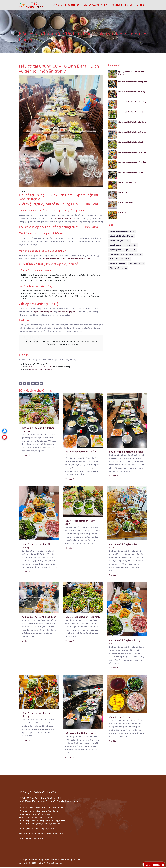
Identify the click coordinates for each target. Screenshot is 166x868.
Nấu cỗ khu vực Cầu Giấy (120, 241)
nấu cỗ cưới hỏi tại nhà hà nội (131, 172)
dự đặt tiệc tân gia (51, 259)
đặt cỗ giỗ (122, 192)
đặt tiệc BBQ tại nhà (67, 312)
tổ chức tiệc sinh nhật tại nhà (76, 259)
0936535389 (46, 367)
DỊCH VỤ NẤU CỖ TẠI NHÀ (96, 5)
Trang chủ (57, 5)
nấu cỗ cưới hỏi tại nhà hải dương (132, 102)
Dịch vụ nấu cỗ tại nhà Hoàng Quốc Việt (126, 254)
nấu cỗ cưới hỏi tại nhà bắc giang (132, 122)
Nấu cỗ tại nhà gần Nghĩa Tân (122, 236)
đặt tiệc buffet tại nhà (44, 312)
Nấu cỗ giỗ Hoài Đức (118, 263)
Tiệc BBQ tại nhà (137, 263)
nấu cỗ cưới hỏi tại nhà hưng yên (132, 152)
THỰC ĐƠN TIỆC (73, 5)
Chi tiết (26, 455)
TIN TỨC (129, 5)
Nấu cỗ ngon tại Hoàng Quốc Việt (123, 245)
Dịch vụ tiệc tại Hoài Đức (120, 259)
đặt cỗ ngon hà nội (126, 202)
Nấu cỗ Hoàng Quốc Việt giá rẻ (122, 232)
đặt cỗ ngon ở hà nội (127, 182)
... (46, 451)
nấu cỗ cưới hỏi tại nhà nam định (132, 112)
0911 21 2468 (34, 367)
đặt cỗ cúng (123, 213)
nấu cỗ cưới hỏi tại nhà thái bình (132, 132)
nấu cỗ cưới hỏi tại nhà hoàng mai (131, 83)
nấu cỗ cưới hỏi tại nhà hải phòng (132, 162)
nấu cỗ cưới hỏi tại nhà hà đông (132, 92)
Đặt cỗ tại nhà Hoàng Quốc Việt (122, 250)
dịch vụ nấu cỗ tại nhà (65, 219)
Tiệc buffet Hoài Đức (118, 268)
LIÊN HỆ (140, 5)
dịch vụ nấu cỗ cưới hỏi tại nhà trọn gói (131, 73)
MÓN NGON (117, 5)
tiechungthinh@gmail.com (42, 370)
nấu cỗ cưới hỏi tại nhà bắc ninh (132, 142)
